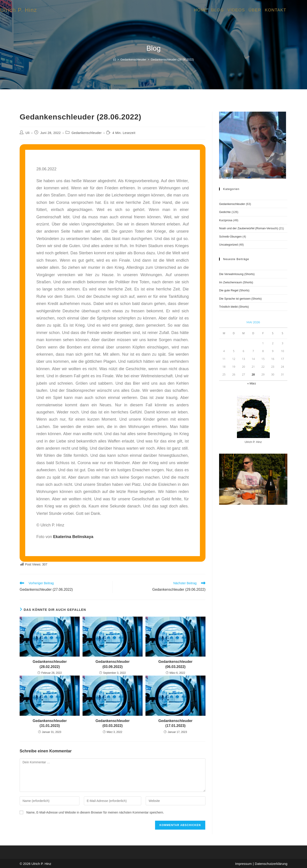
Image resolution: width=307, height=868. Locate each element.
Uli (28, 133)
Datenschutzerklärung (271, 864)
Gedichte (225, 212)
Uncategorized (228, 245)
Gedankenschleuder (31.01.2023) (50, 723)
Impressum (243, 864)
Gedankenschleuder (87, 133)
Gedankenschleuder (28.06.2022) (172, 59)
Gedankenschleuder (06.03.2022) (175, 664)
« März (252, 383)
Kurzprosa (226, 220)
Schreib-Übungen (230, 237)
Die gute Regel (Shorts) (234, 290)
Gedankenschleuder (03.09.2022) (113, 664)
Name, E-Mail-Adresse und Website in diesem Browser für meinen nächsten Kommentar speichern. (95, 812)
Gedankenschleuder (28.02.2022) (50, 664)
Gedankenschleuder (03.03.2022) (113, 723)
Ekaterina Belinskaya (73, 537)
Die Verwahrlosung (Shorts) (237, 274)
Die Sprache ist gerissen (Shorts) (240, 299)
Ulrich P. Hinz (19, 10)
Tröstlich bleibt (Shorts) (234, 307)
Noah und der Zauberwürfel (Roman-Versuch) (249, 228)
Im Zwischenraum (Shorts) (236, 282)
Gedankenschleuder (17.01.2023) (175, 723)
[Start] (115, 59)
